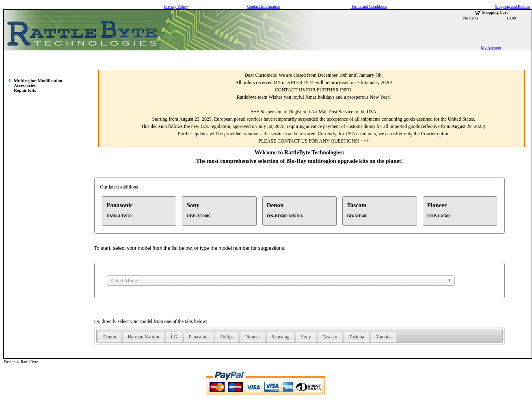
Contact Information (264, 6)
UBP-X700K (198, 216)
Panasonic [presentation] (199, 337)
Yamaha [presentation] (384, 337)
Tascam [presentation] (330, 337)
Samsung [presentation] (281, 337)
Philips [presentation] (227, 337)
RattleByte (29, 362)
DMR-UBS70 (119, 216)
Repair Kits (25, 90)
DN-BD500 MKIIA (285, 216)
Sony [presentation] (306, 337)
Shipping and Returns (513, 6)
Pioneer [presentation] (253, 337)
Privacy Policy (176, 6)
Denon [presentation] (110, 337)
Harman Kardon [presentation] (143, 337)
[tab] (110, 337)
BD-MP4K (357, 216)
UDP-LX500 (439, 216)
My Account (491, 48)
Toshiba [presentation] (357, 337)
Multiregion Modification (38, 80)
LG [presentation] (174, 337)
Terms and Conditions (369, 6)
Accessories (25, 85)
